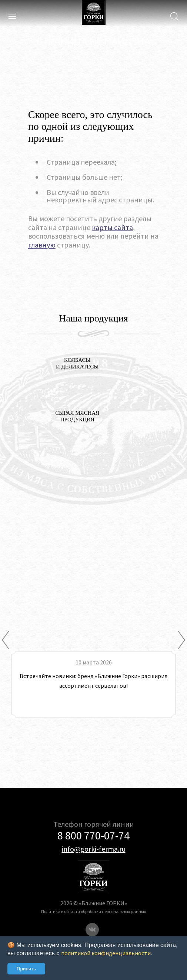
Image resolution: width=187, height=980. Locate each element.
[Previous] (5, 640)
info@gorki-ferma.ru (94, 849)
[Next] (182, 640)
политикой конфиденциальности (106, 953)
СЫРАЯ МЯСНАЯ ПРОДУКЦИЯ (77, 416)
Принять (26, 969)
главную (42, 245)
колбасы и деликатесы (77, 363)
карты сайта (112, 227)
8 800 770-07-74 (93, 835)
